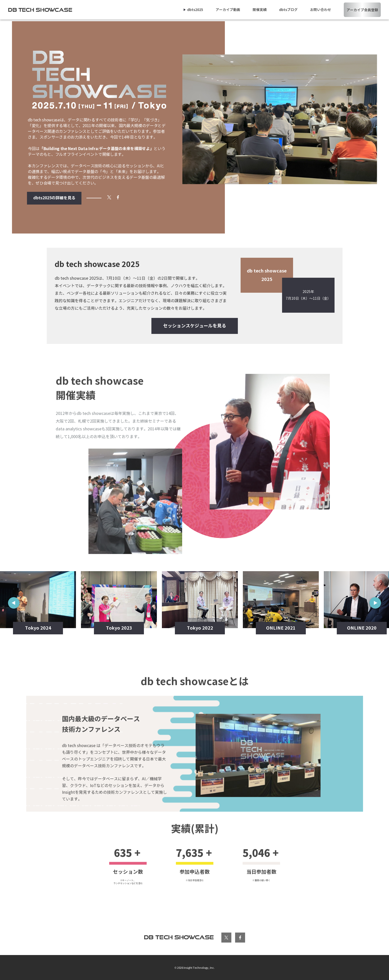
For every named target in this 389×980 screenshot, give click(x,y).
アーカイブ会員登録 (362, 10)
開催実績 (260, 10)
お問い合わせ (321, 10)
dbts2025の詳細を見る (54, 198)
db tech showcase (179, 937)
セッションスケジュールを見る (195, 326)
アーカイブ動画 (228, 10)
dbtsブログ (288, 10)
